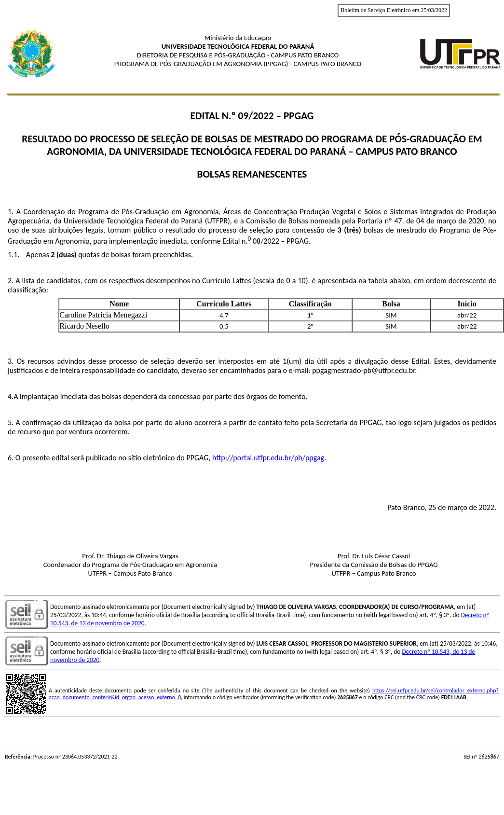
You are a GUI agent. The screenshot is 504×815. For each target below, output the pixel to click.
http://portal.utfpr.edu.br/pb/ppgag (268, 458)
